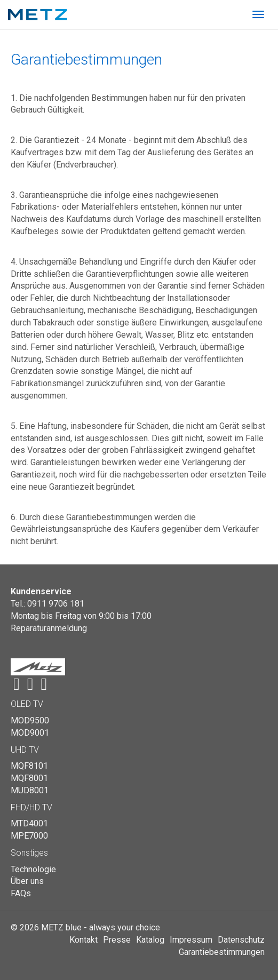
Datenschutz (241, 940)
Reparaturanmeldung (49, 628)
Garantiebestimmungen (222, 952)
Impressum (191, 940)
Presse (117, 940)
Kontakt (84, 940)
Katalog (150, 940)
